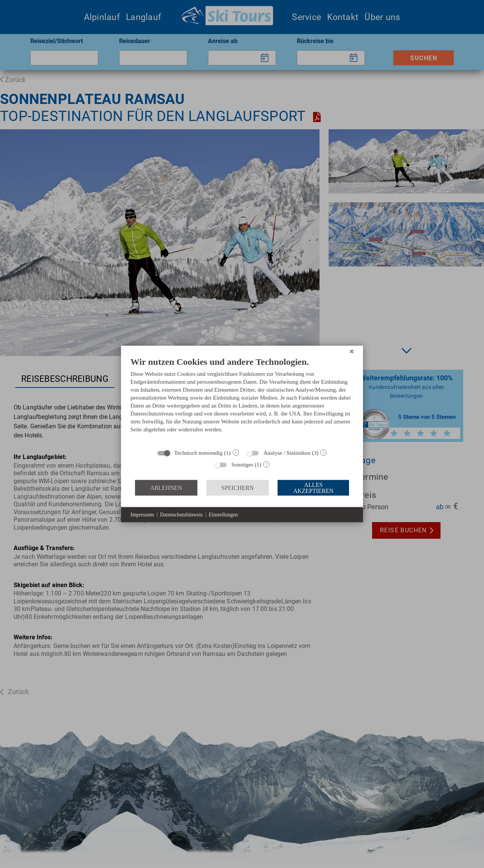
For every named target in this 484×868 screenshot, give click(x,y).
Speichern (237, 487)
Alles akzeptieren (313, 487)
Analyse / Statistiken (287, 453)
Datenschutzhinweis (181, 515)
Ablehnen (166, 487)
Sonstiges (242, 465)
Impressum (142, 515)
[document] (242, 400)
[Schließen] (352, 352)
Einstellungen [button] (223, 515)
